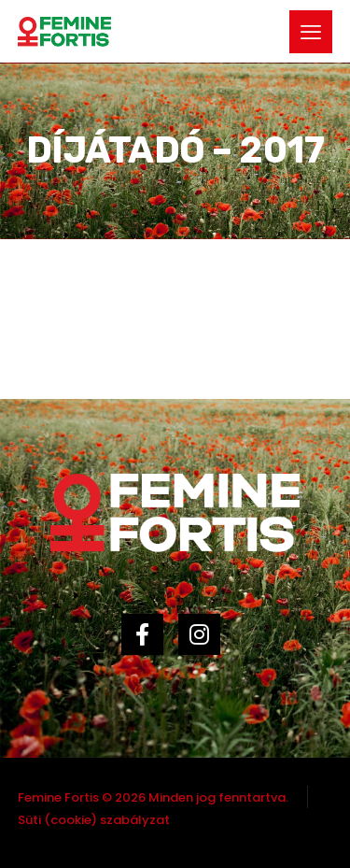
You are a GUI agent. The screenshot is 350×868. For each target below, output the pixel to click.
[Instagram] (204, 644)
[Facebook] (147, 644)
